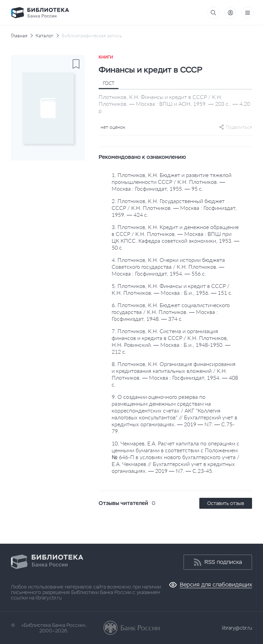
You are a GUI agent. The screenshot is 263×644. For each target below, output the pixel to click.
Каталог (45, 36)
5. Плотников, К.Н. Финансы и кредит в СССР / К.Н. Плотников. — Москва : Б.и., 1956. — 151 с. (172, 289)
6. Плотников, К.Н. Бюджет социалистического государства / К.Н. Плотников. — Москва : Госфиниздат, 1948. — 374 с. (171, 312)
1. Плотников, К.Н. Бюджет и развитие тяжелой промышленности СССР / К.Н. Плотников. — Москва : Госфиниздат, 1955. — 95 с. (172, 182)
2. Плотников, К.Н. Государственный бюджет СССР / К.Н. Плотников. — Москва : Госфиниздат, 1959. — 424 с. (174, 208)
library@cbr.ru (237, 628)
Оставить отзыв (226, 503)
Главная (19, 36)
